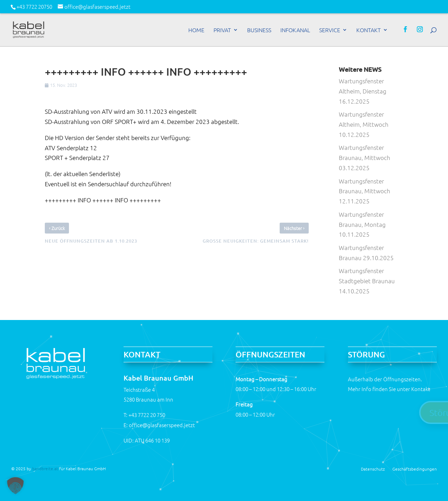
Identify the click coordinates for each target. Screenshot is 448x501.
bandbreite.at (45, 468)
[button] (15, 486)
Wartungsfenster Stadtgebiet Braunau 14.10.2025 (367, 281)
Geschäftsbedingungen (415, 469)
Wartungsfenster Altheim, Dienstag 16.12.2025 (363, 91)
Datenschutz (373, 469)
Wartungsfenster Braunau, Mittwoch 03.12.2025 (365, 158)
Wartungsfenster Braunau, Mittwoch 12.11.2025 (365, 191)
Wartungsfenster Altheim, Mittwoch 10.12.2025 (364, 124)
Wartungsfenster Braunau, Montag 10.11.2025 (362, 224)
